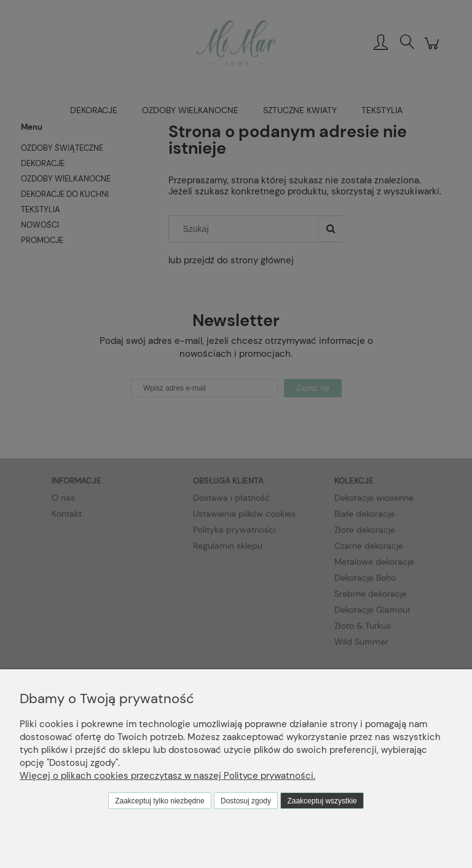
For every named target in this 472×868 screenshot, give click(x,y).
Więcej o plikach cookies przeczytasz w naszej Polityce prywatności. (167, 776)
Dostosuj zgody (246, 801)
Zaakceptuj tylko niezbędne (159, 801)
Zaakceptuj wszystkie (322, 801)
